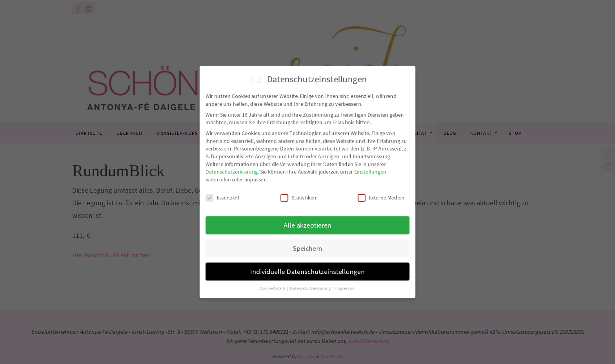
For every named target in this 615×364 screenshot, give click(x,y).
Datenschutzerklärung (227, 171)
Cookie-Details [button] (271, 294)
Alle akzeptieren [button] (308, 227)
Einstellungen (374, 171)
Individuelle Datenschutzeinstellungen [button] (308, 276)
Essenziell (217, 198)
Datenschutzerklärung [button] (311, 294)
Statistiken (298, 198)
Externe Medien (385, 198)
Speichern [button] (307, 252)
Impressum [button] (348, 294)
